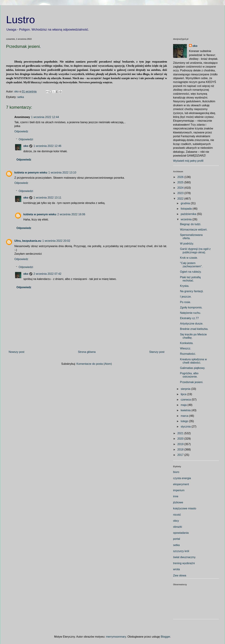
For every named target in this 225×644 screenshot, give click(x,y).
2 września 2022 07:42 (47, 274)
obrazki (178, 527)
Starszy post (157, 352)
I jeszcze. (186, 297)
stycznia (186, 427)
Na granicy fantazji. (192, 291)
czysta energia (182, 478)
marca (185, 416)
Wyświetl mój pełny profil (188, 161)
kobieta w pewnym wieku (31, 173)
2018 (181, 450)
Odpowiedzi (26, 139)
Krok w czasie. (189, 258)
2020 (181, 439)
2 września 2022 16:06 (71, 214)
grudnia (186, 203)
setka (21, 97)
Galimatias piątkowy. (193, 368)
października (189, 214)
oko (26, 146)
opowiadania (181, 533)
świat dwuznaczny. (184, 557)
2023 (181, 193)
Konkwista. (187, 343)
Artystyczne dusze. (192, 324)
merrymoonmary (116, 637)
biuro (176, 472)
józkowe (178, 502)
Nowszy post (17, 352)
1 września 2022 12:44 (45, 117)
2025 (181, 182)
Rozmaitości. (188, 354)
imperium (179, 490)
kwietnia (186, 410)
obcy (176, 521)
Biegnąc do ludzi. (191, 224)
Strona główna (87, 352)
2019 (181, 444)
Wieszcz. (186, 348)
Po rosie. (185, 302)
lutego (185, 421)
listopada (187, 209)
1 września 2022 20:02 (56, 241)
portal (177, 539)
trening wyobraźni (184, 563)
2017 (181, 455)
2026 (181, 177)
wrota (176, 569)
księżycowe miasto (185, 508)
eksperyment (181, 484)
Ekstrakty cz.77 (189, 318)
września (187, 219)
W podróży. (187, 244)
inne (176, 496)
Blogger (165, 637)
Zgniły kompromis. (191, 307)
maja (184, 405)
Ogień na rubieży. (191, 272)
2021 (181, 433)
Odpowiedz (21, 131)
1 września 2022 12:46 (47, 146)
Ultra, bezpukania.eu (28, 241)
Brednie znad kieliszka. (194, 329)
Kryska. (185, 286)
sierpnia (186, 389)
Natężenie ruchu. (190, 313)
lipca (184, 394)
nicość (177, 515)
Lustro (21, 20)
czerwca (186, 400)
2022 (181, 199)
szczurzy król (181, 551)
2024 (181, 188)
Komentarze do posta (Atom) (94, 364)
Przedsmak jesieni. (192, 382)
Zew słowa (180, 575)
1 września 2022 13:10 (62, 173)
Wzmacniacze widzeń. (194, 230)
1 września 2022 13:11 (47, 198)
